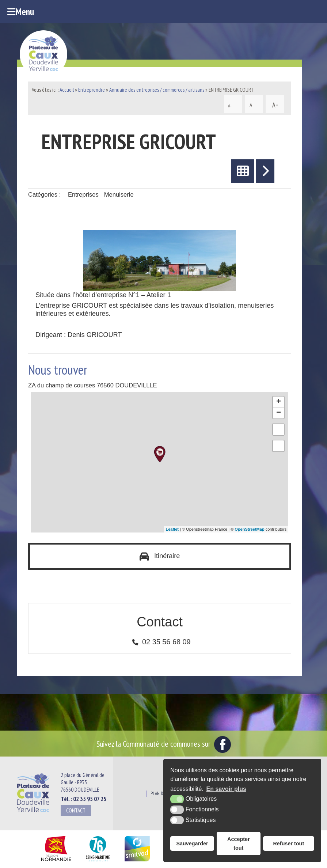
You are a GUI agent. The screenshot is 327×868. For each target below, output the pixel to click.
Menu (21, 12)
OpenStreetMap (249, 529)
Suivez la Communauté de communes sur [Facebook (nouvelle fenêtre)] (164, 744)
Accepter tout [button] (239, 844)
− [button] (279, 413)
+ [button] (279, 402)
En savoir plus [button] (226, 789)
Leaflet (172, 529)
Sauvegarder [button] (192, 844)
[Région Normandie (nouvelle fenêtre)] (56, 862)
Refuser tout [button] (288, 844)
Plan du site (162, 794)
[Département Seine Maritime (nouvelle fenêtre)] (98, 862)
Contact (76, 810)
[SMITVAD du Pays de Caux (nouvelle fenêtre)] (137, 862)
